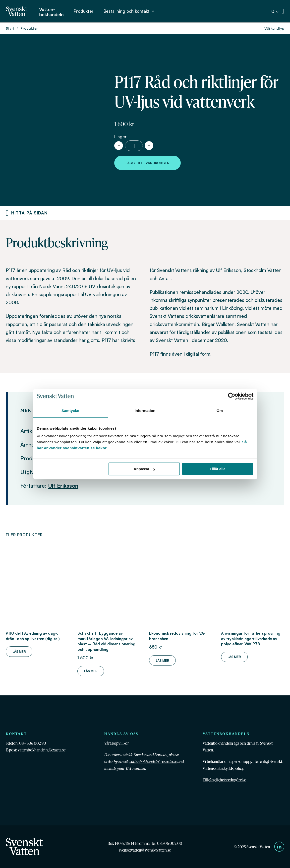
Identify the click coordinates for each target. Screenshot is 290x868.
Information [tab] (145, 411)
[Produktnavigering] (7, 213)
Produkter (84, 11)
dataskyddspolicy (229, 768)
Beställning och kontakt (127, 11)
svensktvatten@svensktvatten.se (145, 850)
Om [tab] (220, 411)
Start (10, 28)
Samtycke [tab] (70, 411)
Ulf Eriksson (63, 486)
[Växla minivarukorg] (278, 11)
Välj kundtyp (274, 28)
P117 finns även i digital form (180, 354)
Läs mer (19, 652)
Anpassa (145, 469)
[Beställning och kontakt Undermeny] (153, 11)
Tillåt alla (218, 469)
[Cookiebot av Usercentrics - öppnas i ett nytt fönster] (232, 396)
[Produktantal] (134, 146)
